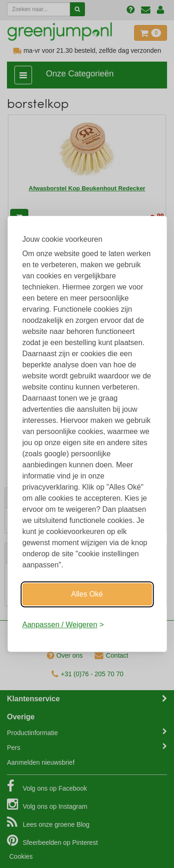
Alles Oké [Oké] (87, 594)
